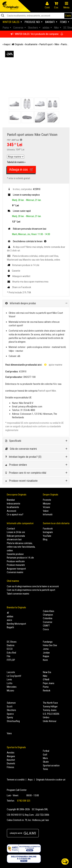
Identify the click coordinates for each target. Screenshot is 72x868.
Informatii (48, 514)
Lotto (10, 683)
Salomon (11, 703)
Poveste (47, 500)
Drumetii (11, 763)
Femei (63, 22)
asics (9, 620)
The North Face (50, 703)
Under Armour (50, 721)
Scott (10, 707)
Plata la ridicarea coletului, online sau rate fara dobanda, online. (21, 547)
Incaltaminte (13, 507)
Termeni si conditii (16, 780)
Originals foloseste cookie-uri (51, 780)
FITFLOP (11, 660)
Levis (9, 680)
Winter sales (11, 22)
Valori (46, 511)
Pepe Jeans (49, 683)
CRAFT (46, 626)
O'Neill (46, 680)
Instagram (48, 532)
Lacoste (11, 672)
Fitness (10, 767)
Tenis (45, 769)
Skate (46, 762)
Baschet (11, 760)
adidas (10, 616)
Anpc (30, 780)
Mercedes (12, 687)
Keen (45, 660)
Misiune (47, 504)
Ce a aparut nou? (15, 514)
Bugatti (10, 627)
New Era (47, 672)
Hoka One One (50, 645)
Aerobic (11, 753)
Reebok (47, 691)
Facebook (48, 529)
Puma (46, 687)
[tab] (36, 303)
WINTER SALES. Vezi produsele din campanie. (37, 34)
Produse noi (32, 22)
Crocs (46, 629)
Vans (9, 733)
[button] (36, 303)
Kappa (46, 656)
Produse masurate (16, 565)
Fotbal (46, 751)
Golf (45, 755)
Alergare (11, 756)
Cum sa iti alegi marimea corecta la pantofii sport (31, 590)
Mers (45, 758)
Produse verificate (16, 561)
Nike (55, 384)
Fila (9, 656)
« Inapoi (6, 44)
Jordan (46, 653)
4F (8, 613)
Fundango (48, 642)
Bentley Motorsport (16, 624)
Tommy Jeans (50, 710)
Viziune (46, 507)
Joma (46, 649)
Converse (48, 622)
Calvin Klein (49, 611)
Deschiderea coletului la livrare (27, 241)
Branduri (11, 500)
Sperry (10, 717)
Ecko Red (11, 653)
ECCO (10, 649)
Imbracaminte (14, 504)
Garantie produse (15, 554)
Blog (45, 539)
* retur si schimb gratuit (19, 178)
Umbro (46, 717)
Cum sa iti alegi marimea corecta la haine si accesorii (33, 586)
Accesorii (11, 511)
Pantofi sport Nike (47, 391)
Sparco (10, 714)
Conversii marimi (15, 572)
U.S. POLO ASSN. (51, 714)
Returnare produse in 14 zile (20, 558)
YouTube (47, 536)
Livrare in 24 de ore (16, 532)
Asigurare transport (16, 569)
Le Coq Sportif (14, 676)
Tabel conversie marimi (18, 594)
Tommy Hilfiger (50, 707)
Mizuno (10, 691)
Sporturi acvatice (51, 766)
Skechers (11, 710)
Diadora (11, 645)
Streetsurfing (13, 721)
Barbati (50, 22)
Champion (48, 615)
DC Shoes (12, 642)
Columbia (48, 618)
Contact (11, 529)
